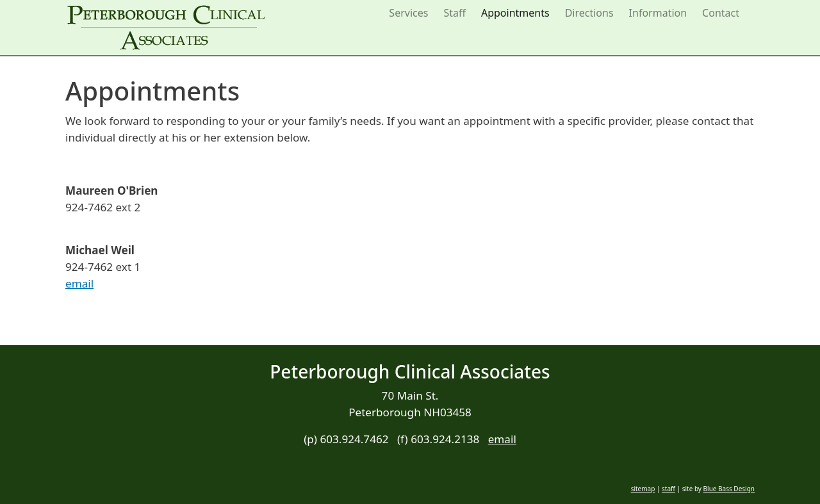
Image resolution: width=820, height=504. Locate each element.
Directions (589, 13)
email (79, 283)
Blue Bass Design (729, 489)
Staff (455, 13)
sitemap (643, 489)
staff (668, 489)
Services (408, 13)
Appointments (515, 13)
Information (658, 13)
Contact (721, 13)
